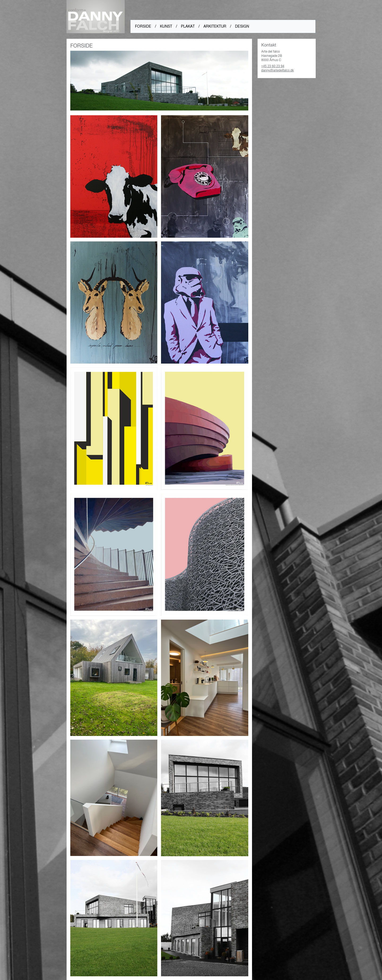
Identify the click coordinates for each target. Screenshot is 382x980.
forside (143, 26)
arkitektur (215, 26)
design (242, 26)
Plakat (188, 26)
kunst (166, 26)
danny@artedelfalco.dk (278, 70)
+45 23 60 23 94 (273, 66)
